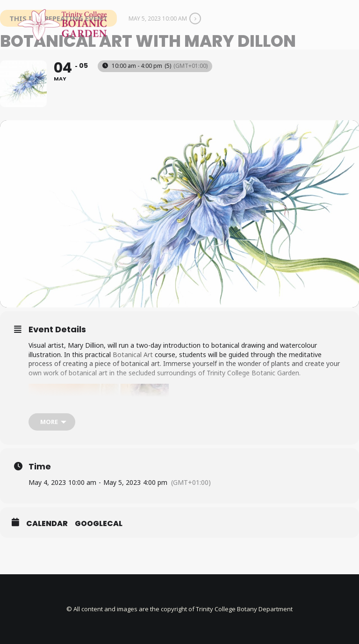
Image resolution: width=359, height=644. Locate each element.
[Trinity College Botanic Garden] (62, 25)
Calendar (47, 524)
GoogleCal (99, 524)
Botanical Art (133, 355)
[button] (337, 25)
